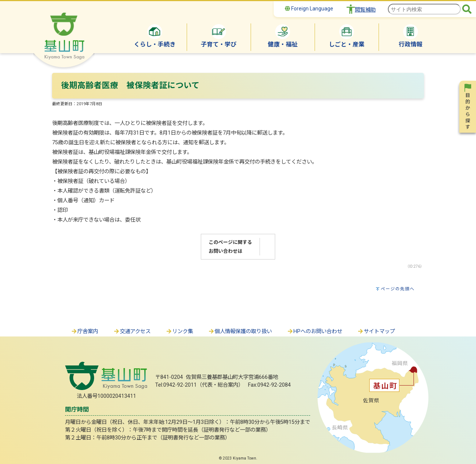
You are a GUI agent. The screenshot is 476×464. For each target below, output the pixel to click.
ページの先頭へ (398, 289)
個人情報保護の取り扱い (240, 331)
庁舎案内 (84, 331)
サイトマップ (376, 331)
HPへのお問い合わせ (314, 331)
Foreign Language (309, 9)
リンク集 (179, 331)
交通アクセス (132, 331)
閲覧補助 (365, 10)
